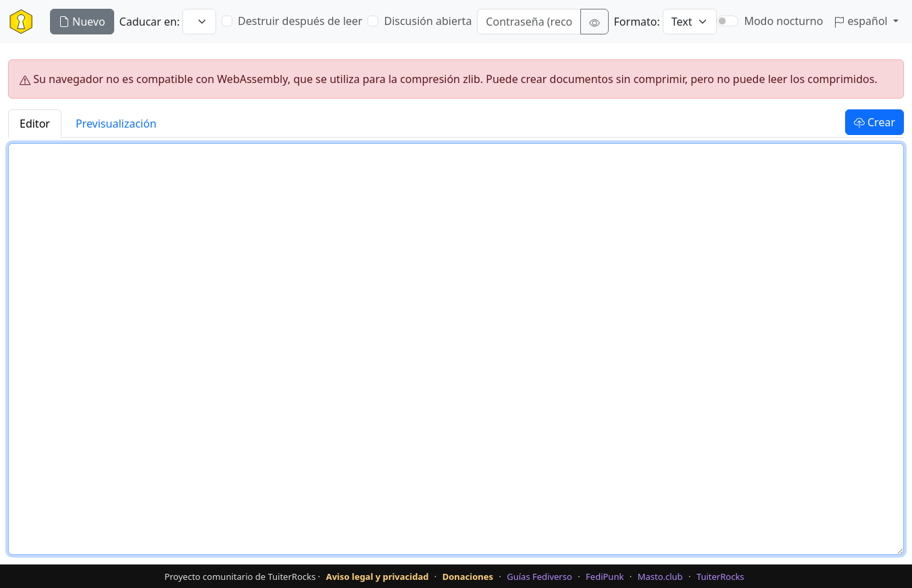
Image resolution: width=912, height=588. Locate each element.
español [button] (862, 21)
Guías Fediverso (539, 577)
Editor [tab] (35, 124)
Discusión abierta (428, 21)
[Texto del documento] (456, 349)
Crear (875, 122)
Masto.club (660, 577)
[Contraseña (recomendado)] (529, 22)
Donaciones (468, 577)
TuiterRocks (720, 577)
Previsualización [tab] (116, 124)
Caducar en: (150, 22)
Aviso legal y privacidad (377, 577)
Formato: (637, 22)
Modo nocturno (783, 21)
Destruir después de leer (300, 21)
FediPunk (605, 577)
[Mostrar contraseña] (594, 22)
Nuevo (82, 22)
